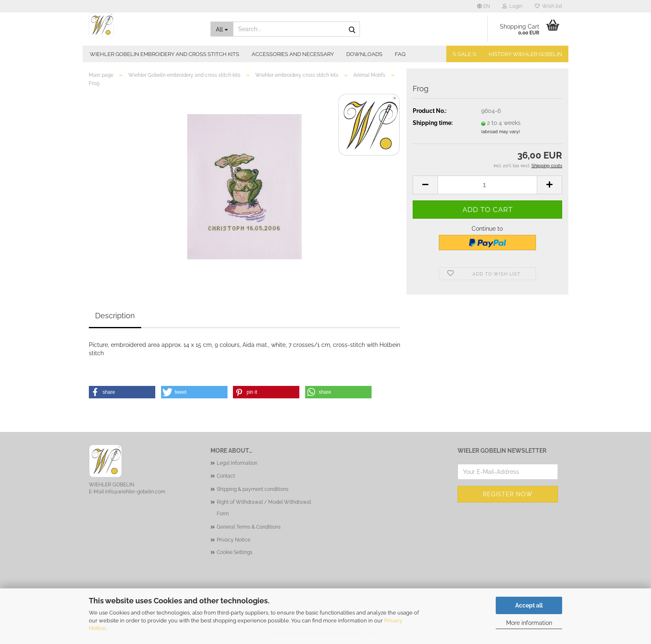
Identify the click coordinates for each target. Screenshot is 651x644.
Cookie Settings (235, 552)
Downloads (364, 54)
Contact (226, 476)
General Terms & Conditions (249, 527)
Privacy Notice (234, 540)
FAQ (400, 54)
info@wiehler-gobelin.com (135, 492)
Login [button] (512, 6)
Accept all (529, 605)
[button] (483, 6)
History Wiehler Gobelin (525, 54)
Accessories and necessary (293, 54)
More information (529, 623)
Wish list (548, 6)
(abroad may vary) (500, 132)
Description (115, 316)
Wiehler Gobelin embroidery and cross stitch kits (164, 54)
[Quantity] (487, 185)
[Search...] (222, 29)
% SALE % (464, 54)
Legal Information (237, 463)
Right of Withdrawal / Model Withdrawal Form (264, 508)
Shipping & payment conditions (253, 489)
